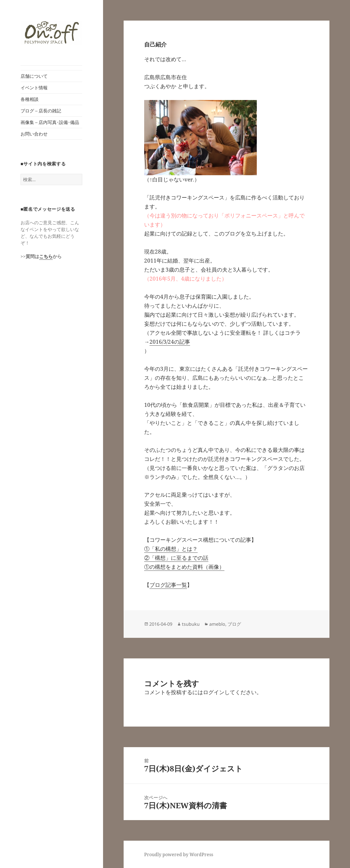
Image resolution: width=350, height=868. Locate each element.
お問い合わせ (34, 134)
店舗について (34, 76)
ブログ (234, 624)
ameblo (217, 624)
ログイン (214, 692)
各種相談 (30, 99)
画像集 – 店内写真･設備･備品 (50, 122)
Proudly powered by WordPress (179, 854)
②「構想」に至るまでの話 (176, 558)
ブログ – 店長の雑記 (41, 111)
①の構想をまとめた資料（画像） (184, 567)
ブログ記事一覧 (168, 585)
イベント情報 (34, 88)
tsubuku (191, 624)
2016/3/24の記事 (170, 342)
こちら (46, 256)
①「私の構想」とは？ (171, 549)
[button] (51, 33)
